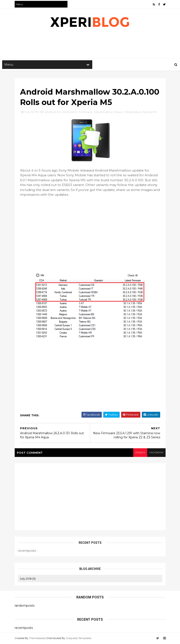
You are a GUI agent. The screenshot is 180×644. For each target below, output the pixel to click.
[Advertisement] (93, 45)
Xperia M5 (149, 112)
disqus (140, 452)
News (118, 112)
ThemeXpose (37, 638)
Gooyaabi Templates (78, 638)
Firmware (86, 112)
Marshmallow (103, 112)
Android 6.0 (53, 112)
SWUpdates (132, 112)
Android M (70, 112)
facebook (156, 452)
